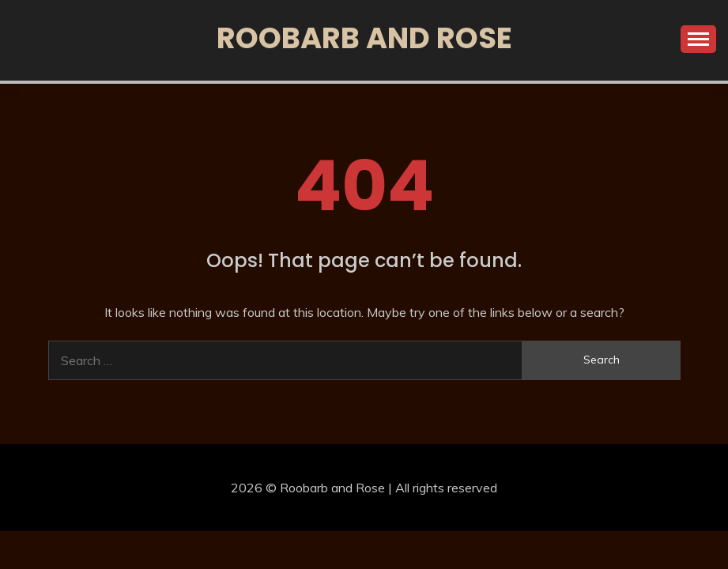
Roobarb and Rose (364, 38)
